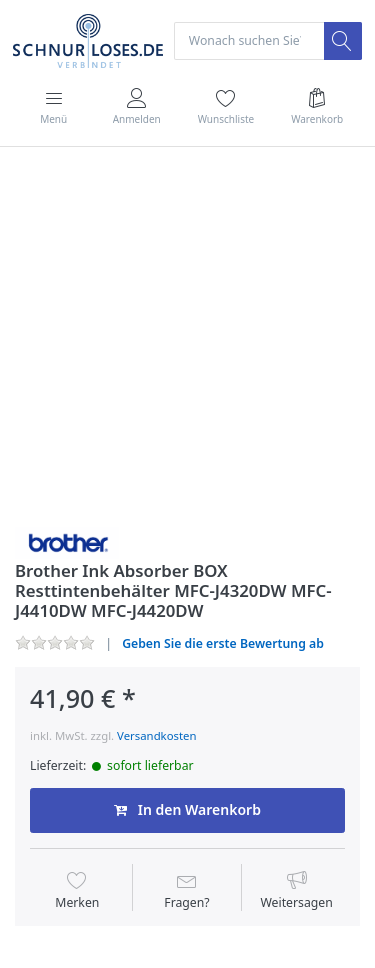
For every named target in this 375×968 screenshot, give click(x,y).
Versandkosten (156, 735)
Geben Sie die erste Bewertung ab (223, 643)
